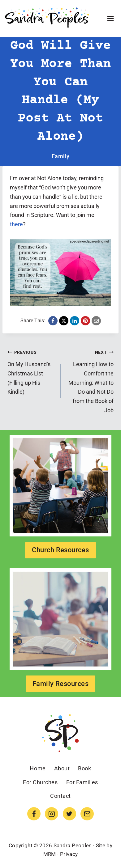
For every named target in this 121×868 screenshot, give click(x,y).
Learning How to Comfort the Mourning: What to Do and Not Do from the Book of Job (90, 380)
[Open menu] (110, 18)
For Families (82, 782)
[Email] (87, 814)
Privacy (69, 854)
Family (60, 156)
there (16, 224)
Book (84, 768)
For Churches (40, 782)
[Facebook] (34, 814)
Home (38, 768)
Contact (60, 796)
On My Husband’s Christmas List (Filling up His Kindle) (31, 371)
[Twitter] (69, 814)
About (62, 768)
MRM (50, 854)
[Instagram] (52, 814)
